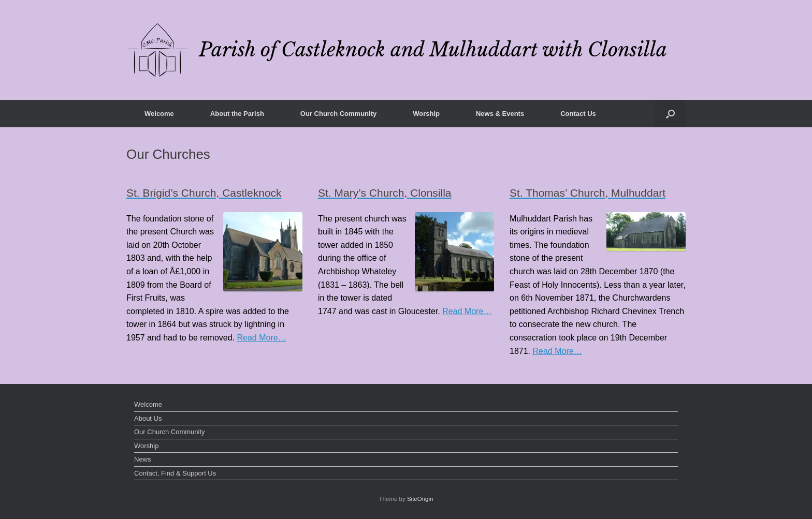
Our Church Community (338, 114)
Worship (426, 114)
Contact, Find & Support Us (175, 473)
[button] (670, 114)
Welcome (159, 114)
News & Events (500, 114)
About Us (148, 418)
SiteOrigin (420, 499)
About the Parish (237, 114)
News (143, 459)
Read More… (262, 338)
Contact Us (578, 114)
